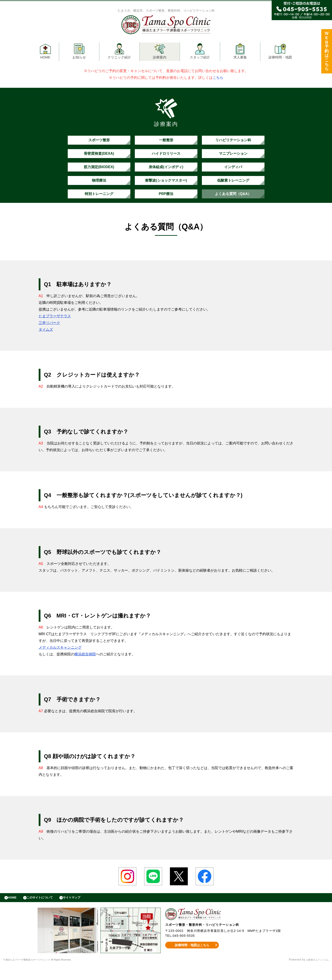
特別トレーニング (99, 205)
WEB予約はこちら (327, 52)
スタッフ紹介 (200, 52)
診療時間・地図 (280, 52)
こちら (218, 79)
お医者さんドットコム (314, 974)
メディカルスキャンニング (60, 660)
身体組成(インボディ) (166, 174)
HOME (45, 52)
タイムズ (46, 342)
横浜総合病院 (85, 666)
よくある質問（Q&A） (233, 205)
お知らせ (79, 52)
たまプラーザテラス (55, 328)
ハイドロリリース (166, 158)
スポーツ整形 (99, 142)
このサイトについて (45, 911)
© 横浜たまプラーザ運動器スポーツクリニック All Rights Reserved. (49, 974)
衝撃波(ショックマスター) (166, 189)
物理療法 (99, 189)
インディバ (233, 174)
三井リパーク (49, 335)
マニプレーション (233, 158)
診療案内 (160, 52)
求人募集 (240, 52)
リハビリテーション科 (233, 142)
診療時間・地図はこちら (192, 960)
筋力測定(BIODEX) (99, 174)
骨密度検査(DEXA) (99, 158)
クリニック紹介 (119, 52)
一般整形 (166, 142)
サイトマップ (82, 911)
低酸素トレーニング (233, 189)
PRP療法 (166, 205)
